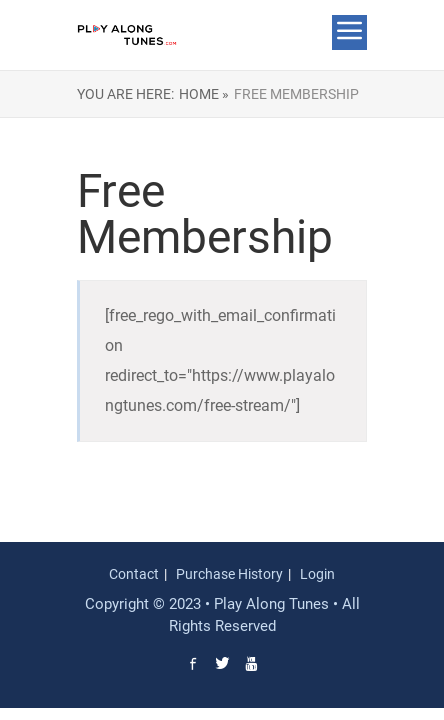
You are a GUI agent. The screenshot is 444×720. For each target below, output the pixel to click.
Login (317, 574)
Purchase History (229, 574)
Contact (134, 574)
